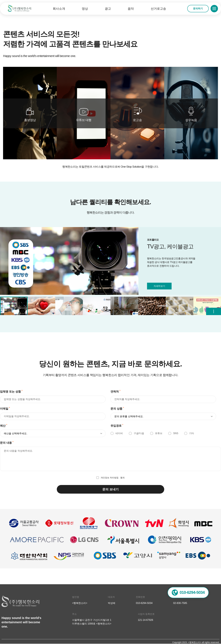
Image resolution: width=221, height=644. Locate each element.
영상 (85, 9)
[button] (217, 311)
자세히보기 (159, 286)
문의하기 (198, 9)
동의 (110, 478)
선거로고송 (158, 9)
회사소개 (59, 9)
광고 (108, 9)
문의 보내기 (110, 489)
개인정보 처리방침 (110, 478)
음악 (131, 9)
